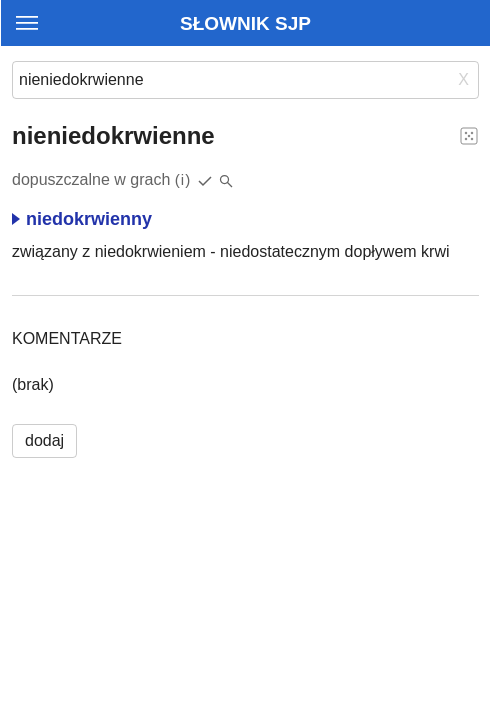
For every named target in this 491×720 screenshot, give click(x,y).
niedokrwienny (82, 219)
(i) (183, 179)
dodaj (44, 440)
